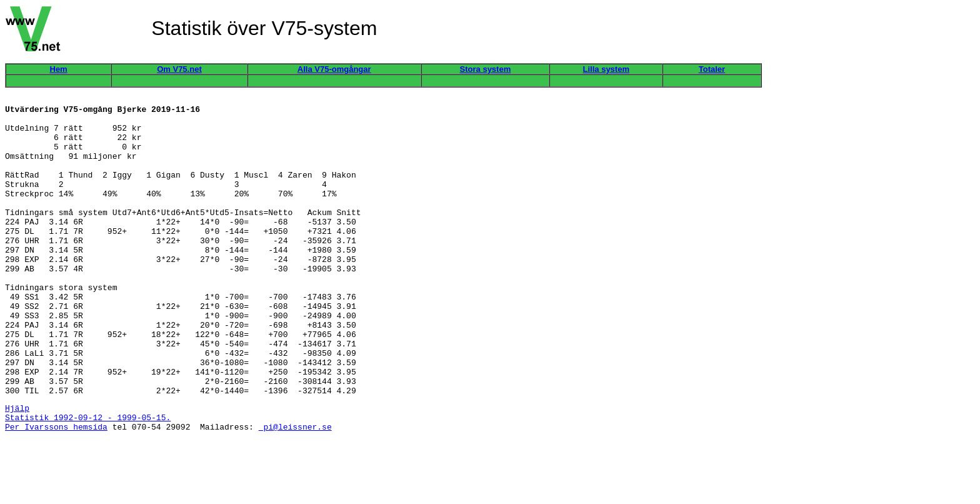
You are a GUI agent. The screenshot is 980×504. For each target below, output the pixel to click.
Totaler (712, 69)
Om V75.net (179, 69)
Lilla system (606, 69)
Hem (59, 69)
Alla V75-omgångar (334, 69)
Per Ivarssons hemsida (56, 490)
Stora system (486, 69)
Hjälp (17, 468)
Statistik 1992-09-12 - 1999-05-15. (88, 479)
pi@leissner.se (295, 490)
